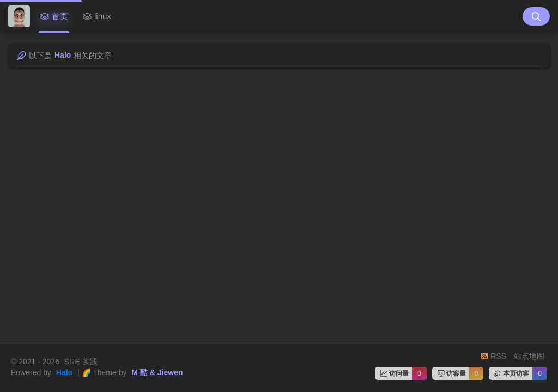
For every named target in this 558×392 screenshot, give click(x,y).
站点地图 (529, 356)
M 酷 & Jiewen (156, 372)
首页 (54, 16)
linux (97, 16)
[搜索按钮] (536, 16)
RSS (493, 356)
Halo (63, 372)
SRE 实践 (80, 362)
